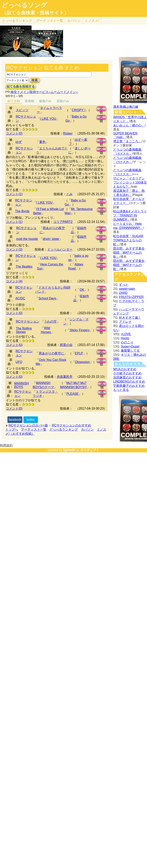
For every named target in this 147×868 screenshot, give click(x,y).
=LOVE (126, 334)
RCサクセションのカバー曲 (28, 425)
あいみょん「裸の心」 (129, 125)
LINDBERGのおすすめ (129, 382)
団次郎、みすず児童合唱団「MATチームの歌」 (129, 253)
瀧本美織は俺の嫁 (126, 107)
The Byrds (22, 211)
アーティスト (50, 21)
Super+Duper (130, 346)
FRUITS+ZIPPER (131, 297)
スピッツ (22, 110)
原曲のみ (63, 101)
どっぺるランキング (64, 429)
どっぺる (17, 21)
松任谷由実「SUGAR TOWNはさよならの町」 (128, 240)
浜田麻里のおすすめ (127, 377)
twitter (31, 420)
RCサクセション (27, 321)
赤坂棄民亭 (65, 377)
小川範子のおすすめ (127, 373)
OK (82, 290)
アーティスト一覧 (34, 429)
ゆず (19, 142)
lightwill (69, 450)
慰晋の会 (66, 345)
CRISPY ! (78, 110)
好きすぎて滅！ (130, 318)
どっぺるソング (24, 5)
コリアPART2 (63, 222)
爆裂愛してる (130, 351)
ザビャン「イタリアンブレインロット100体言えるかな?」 (130, 182)
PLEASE (73, 394)
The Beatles (24, 267)
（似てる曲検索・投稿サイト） (35, 13)
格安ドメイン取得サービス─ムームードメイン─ (44, 92)
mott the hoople (27, 239)
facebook (15, 420)
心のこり (127, 342)
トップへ (12, 429)
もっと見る (121, 390)
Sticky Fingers (79, 330)
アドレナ (125, 322)
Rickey (68, 133)
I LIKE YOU (48, 119)
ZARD (123, 293)
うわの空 (50, 321)
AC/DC (20, 298)
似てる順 (14, 101)
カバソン (74, 21)
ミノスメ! (92, 21)
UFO (19, 362)
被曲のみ (45, 101)
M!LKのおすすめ (125, 369)
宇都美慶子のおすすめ (129, 386)
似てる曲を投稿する (21, 86)
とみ (69, 194)
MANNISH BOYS (21, 385)
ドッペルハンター (60, 249)
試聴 (101, 109)
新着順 (30, 101)
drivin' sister (51, 239)
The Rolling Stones (24, 330)
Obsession (82, 362)
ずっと (124, 285)
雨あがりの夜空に (51, 353)
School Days (47, 298)
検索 (35, 80)
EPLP (79, 353)
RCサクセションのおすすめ (71, 425)
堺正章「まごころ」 (127, 141)
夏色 (42, 142)
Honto (125, 338)
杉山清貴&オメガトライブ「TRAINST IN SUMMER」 (130, 215)
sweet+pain (127, 289)
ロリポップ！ (90, 450)
